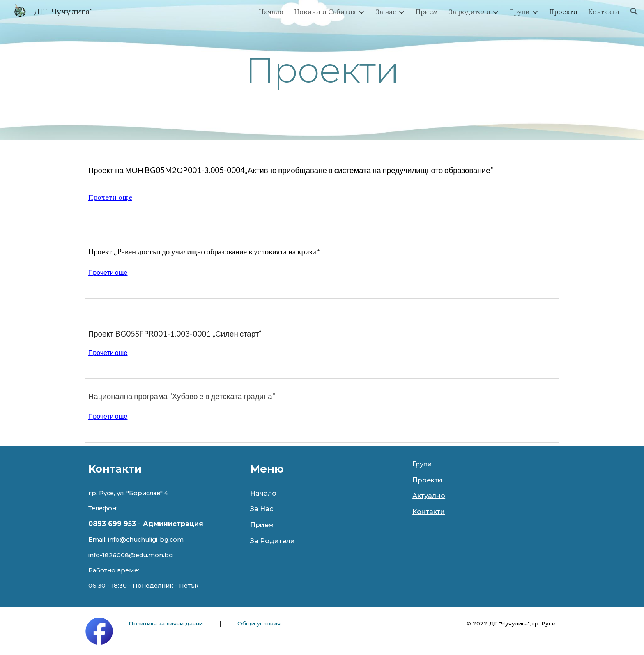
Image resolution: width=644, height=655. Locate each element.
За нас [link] (386, 12)
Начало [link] (271, 12)
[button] (634, 12)
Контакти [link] (604, 12)
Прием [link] (427, 12)
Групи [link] (520, 12)
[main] (322, 70)
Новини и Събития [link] (325, 12)
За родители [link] (469, 12)
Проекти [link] (563, 12)
